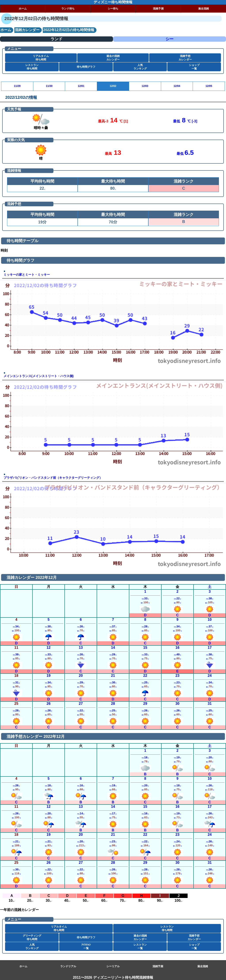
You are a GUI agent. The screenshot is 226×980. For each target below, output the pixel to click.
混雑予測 (158, 9)
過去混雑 (203, 9)
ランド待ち (68, 9)
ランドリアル (68, 966)
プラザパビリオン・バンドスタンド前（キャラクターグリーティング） (53, 478)
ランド (56, 39)
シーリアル (113, 966)
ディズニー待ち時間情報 (113, 2)
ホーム (23, 9)
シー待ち (113, 9)
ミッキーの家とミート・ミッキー (27, 275)
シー (169, 39)
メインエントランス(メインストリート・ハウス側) (39, 376)
